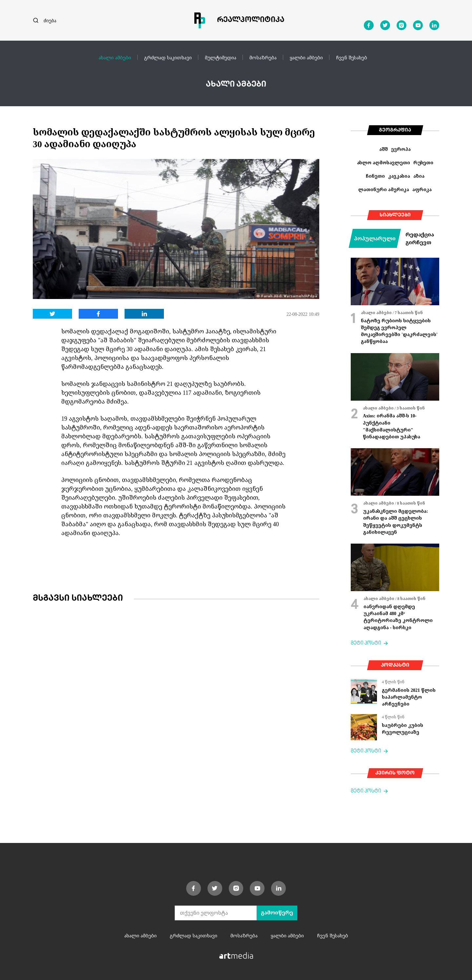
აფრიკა (422, 189)
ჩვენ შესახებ (352, 57)
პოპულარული (375, 238)
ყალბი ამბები (306, 57)
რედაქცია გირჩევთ (420, 238)
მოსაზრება (263, 57)
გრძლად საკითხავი (168, 57)
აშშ (383, 149)
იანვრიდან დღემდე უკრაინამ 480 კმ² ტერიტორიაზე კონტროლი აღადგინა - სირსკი (398, 617)
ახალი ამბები (115, 57)
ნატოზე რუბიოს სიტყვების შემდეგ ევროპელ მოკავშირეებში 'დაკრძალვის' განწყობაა (399, 331)
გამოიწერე (277, 913)
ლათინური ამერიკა (384, 189)
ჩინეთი (375, 176)
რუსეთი (423, 162)
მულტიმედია (221, 57)
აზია (419, 176)
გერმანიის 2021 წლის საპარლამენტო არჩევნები (409, 697)
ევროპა (401, 149)
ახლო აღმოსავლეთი (383, 162)
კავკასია (399, 176)
